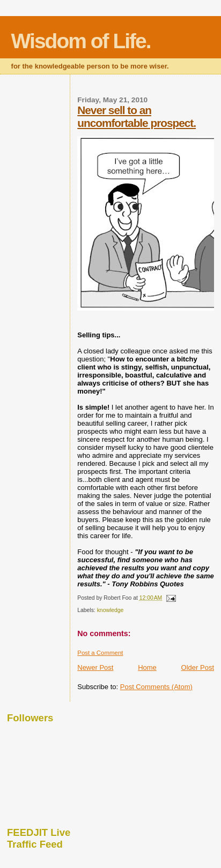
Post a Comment (100, 653)
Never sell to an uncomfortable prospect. (137, 116)
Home (147, 667)
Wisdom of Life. (81, 41)
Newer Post (95, 667)
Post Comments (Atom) (156, 687)
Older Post (198, 667)
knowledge (110, 610)
